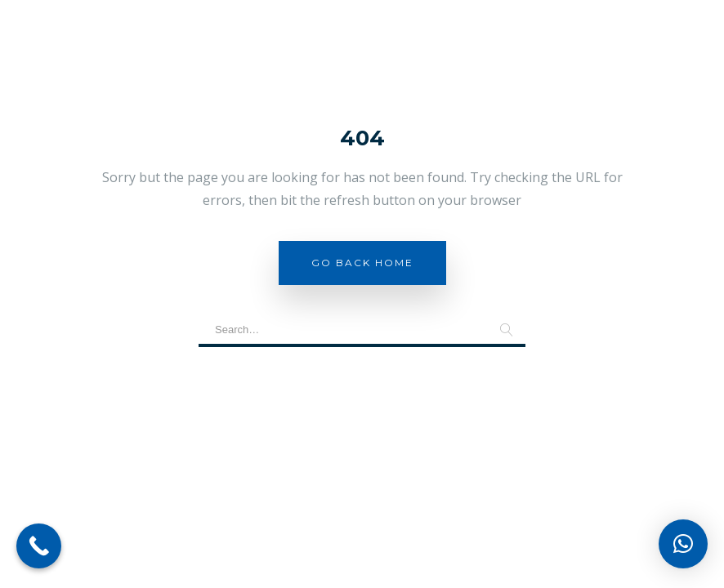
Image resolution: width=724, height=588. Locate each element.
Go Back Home (362, 263)
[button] (683, 544)
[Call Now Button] (39, 546)
